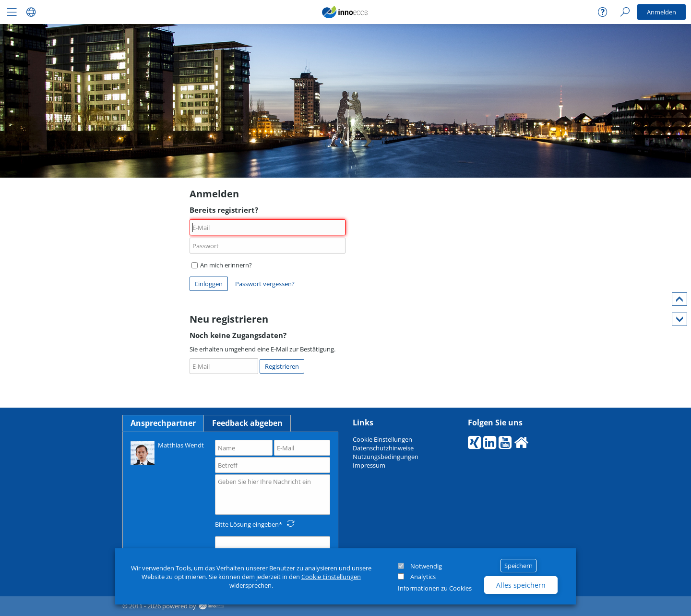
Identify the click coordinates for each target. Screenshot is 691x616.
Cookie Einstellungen (331, 577)
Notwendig (426, 566)
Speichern (518, 566)
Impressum (369, 465)
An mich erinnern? (222, 265)
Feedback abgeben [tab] (247, 423)
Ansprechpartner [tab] (163, 423)
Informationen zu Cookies (435, 588)
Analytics (423, 577)
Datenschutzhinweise (383, 448)
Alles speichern (521, 585)
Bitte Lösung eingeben (247, 524)
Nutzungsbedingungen (386, 457)
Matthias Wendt (167, 452)
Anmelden (661, 12)
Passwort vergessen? (265, 284)
